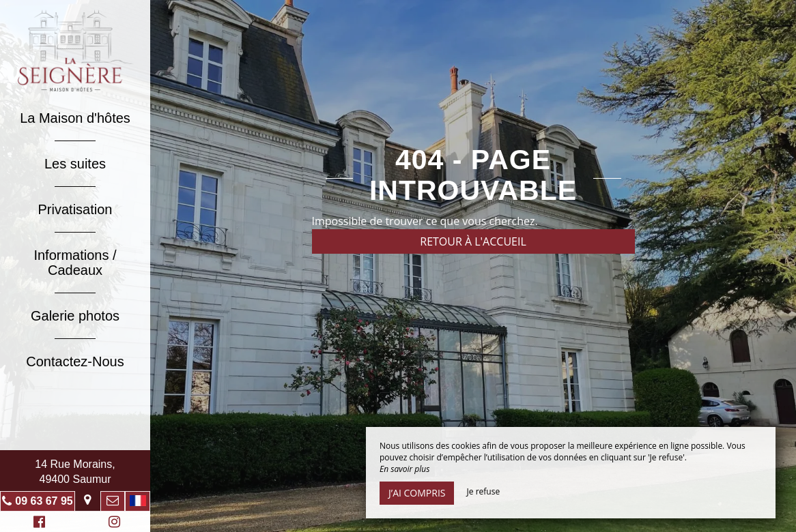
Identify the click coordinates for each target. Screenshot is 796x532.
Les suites (75, 164)
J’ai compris (417, 493)
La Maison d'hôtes (75, 118)
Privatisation (75, 209)
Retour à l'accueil (473, 241)
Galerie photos (75, 316)
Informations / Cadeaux (75, 263)
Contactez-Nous (75, 361)
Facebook (37, 523)
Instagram (112, 523)
